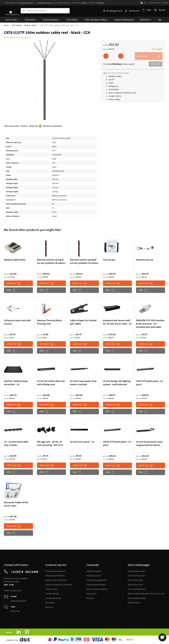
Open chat (15, 611)
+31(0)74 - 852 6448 (25, 571)
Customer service (154, 3)
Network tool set (145, 259)
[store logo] (11, 10)
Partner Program (94, 571)
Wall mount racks (135, 584)
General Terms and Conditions (59, 584)
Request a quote (94, 575)
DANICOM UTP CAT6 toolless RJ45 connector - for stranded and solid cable (150, 323)
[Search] (23, 11)
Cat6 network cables (137, 598)
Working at (50, 602)
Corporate (165, 3)
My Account (135, 11)
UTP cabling (16, 25)
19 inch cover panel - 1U (82, 441)
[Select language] (143, 3)
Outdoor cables (30, 25)
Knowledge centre (114, 11)
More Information (12, 126)
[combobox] (45, 11)
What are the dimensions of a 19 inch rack (146, 593)
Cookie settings (52, 593)
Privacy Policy (51, 589)
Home (6, 25)
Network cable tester (15, 259)
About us (49, 607)
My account (91, 593)
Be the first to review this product (17, 37)
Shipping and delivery (55, 575)
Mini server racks (135, 580)
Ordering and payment (55, 571)
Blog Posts (35, 126)
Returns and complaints (56, 580)
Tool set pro (109, 259)
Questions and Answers (53, 126)
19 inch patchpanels (137, 589)
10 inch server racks (137, 575)
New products (134, 602)
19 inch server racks (137, 571)
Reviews (24, 126)
